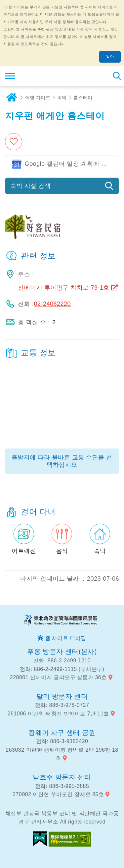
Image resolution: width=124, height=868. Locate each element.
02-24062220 (52, 304)
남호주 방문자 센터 (62, 777)
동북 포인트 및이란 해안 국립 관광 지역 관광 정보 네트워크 (45, 76)
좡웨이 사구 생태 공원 (62, 733)
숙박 (62, 98)
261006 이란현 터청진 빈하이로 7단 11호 (58, 714)
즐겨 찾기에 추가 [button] (14, 142)
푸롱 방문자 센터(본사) (62, 651)
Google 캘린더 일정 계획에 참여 (69, 164)
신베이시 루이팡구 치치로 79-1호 (64, 288)
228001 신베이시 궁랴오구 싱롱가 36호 (58, 677)
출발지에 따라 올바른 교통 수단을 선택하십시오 (62, 461)
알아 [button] (110, 56)
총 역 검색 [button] (117, 76)
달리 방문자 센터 (62, 696)
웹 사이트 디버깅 (66, 638)
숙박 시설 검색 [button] (30, 186)
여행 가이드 (38, 98)
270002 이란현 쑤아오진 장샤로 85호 (58, 794)
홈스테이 (83, 98)
